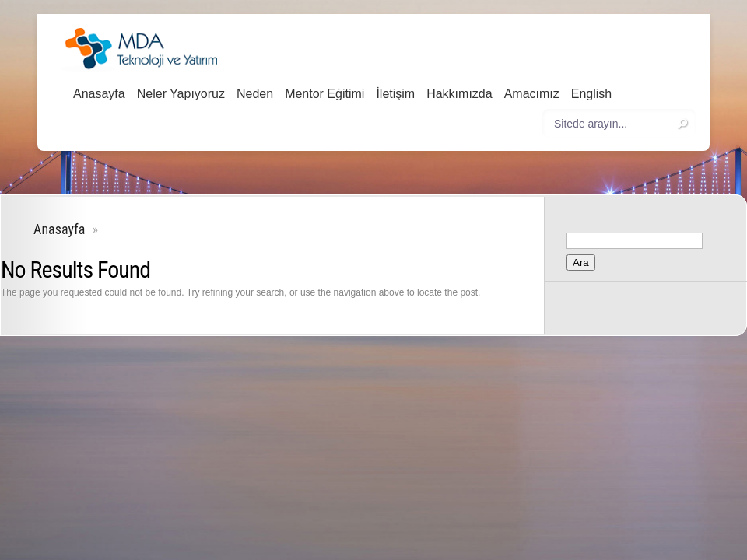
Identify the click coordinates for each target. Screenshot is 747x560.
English (591, 94)
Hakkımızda (459, 94)
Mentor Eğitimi (324, 94)
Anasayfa (99, 94)
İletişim (395, 94)
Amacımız (532, 94)
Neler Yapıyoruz (181, 94)
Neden (255, 94)
